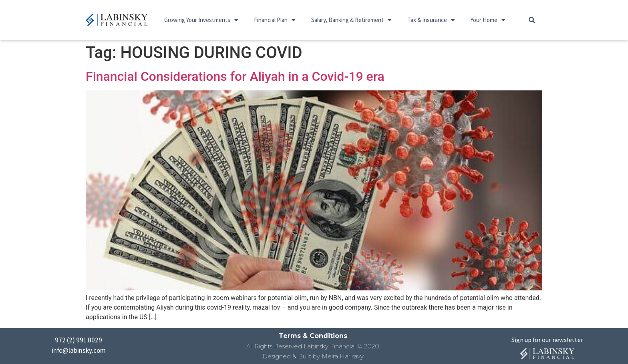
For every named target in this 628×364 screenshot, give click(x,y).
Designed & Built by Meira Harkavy (313, 356)
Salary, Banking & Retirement (351, 20)
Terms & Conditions (313, 336)
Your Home (488, 20)
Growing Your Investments (201, 20)
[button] (532, 20)
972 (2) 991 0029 (78, 340)
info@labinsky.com (79, 350)
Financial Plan (275, 20)
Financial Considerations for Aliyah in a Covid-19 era (235, 76)
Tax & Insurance (431, 20)
